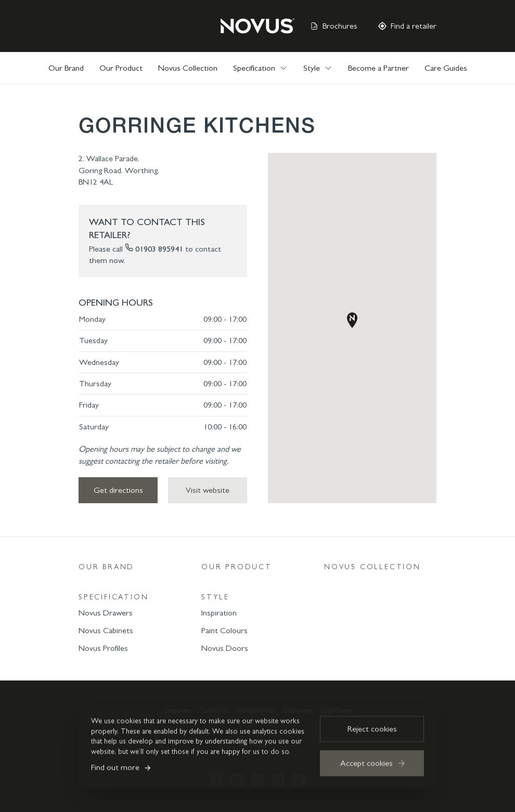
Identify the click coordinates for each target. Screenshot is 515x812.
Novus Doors (225, 648)
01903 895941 (159, 249)
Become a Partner (378, 68)
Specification (113, 597)
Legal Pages (336, 711)
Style (215, 597)
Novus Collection (188, 68)
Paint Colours (224, 630)
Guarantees (298, 711)
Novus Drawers (106, 613)
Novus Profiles (103, 648)
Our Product (121, 68)
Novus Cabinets (106, 630)
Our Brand (66, 68)
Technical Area (255, 711)
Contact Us (214, 711)
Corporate (178, 711)
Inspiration (219, 613)
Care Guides (446, 68)
